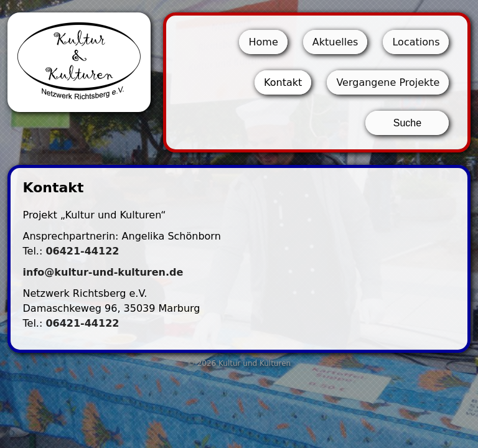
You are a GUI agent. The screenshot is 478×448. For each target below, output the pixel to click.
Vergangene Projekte (388, 82)
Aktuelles (335, 42)
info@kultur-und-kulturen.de (103, 272)
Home (263, 42)
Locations (416, 42)
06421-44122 (82, 251)
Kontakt (283, 82)
